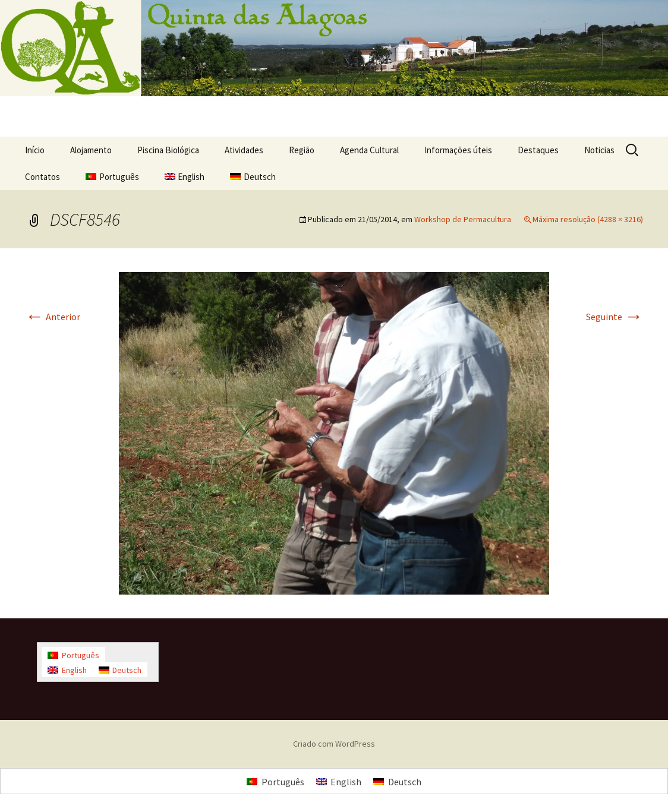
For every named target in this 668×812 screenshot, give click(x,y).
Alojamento (91, 150)
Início (35, 150)
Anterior (53, 317)
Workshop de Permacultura (463, 219)
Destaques (538, 150)
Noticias (599, 150)
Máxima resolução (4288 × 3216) (588, 219)
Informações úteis (458, 150)
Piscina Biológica (168, 150)
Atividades (244, 150)
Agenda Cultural (369, 150)
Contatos (42, 177)
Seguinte (615, 317)
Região (302, 150)
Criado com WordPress (334, 744)
